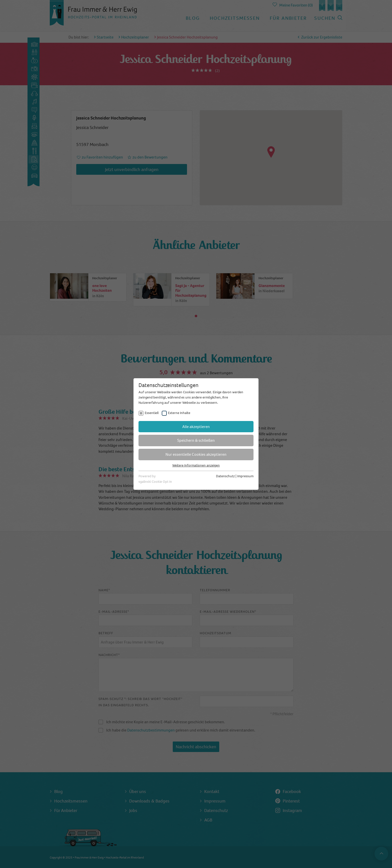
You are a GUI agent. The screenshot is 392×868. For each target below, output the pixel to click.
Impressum (245, 476)
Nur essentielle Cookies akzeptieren (196, 454)
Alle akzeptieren (196, 427)
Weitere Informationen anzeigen (196, 465)
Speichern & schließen (196, 440)
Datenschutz (225, 476)
